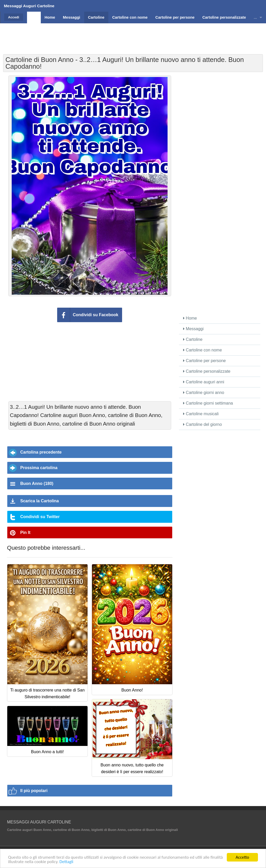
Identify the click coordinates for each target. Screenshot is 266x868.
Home (190, 318)
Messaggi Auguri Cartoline (29, 6)
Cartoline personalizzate (207, 371)
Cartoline (193, 339)
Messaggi (193, 329)
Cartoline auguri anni (204, 382)
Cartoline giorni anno (204, 393)
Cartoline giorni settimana (208, 403)
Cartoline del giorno (202, 424)
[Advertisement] (133, 35)
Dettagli (66, 862)
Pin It (25, 532)
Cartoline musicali (201, 414)
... (255, 17)
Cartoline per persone (204, 361)
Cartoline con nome (202, 350)
